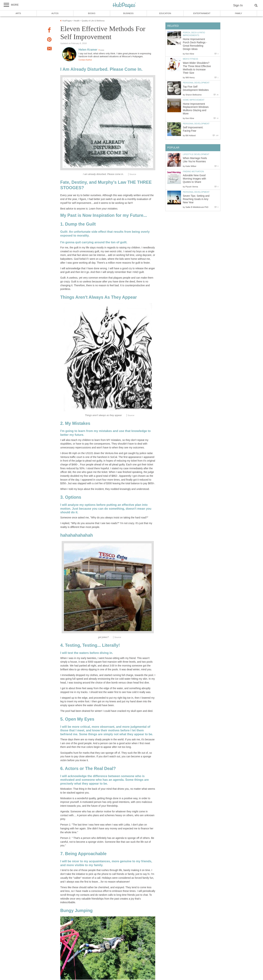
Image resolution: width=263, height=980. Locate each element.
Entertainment (202, 13)
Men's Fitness (190, 59)
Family (239, 13)
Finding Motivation (193, 171)
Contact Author (85, 60)
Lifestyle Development (196, 154)
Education (165, 13)
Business (128, 13)
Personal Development (196, 83)
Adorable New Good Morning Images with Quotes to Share (194, 179)
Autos (55, 13)
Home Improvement (194, 100)
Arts (18, 13)
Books (92, 13)
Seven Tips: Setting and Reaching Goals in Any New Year (196, 199)
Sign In (238, 5)
